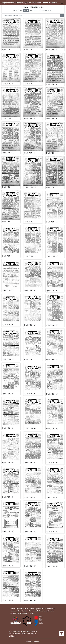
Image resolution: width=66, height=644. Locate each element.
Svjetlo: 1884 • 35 (30, 428)
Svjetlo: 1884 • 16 (8, 222)
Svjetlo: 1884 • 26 (30, 325)
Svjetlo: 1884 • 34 (8, 428)
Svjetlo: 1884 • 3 (51, 50)
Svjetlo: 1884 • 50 (30, 601)
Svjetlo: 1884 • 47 (30, 566)
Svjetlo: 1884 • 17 (30, 222)
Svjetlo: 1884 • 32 (30, 394)
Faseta (15, 10)
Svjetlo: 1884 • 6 (51, 84)
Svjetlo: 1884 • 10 (8, 153)
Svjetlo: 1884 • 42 (52, 497)
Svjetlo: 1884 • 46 (8, 566)
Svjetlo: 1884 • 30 (52, 360)
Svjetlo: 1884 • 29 (30, 359)
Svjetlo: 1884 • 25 (8, 325)
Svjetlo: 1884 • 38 (30, 463)
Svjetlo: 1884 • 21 (52, 256)
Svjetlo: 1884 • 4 (7, 84)
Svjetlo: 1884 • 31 (8, 394)
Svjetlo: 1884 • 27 (52, 325)
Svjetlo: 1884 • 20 (30, 256)
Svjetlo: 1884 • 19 (8, 256)
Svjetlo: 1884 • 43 (8, 531)
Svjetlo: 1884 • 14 (30, 187)
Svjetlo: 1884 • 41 (30, 497)
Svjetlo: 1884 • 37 (8, 463)
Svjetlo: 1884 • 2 (29, 49)
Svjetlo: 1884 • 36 (52, 428)
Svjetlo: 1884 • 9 (51, 119)
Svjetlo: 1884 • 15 (52, 187)
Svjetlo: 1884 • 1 (7, 49)
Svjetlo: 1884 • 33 (52, 394)
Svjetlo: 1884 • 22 (8, 290)
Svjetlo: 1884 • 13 (8, 187)
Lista (21, 10)
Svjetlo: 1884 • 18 (52, 222)
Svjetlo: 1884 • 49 (8, 600)
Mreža (26, 10)
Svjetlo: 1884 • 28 (8, 359)
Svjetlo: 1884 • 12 (52, 153)
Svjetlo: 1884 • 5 (29, 84)
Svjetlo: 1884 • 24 (52, 291)
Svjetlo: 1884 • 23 (30, 291)
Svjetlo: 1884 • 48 (52, 566)
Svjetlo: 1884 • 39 (52, 463)
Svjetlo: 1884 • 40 (8, 497)
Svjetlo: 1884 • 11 (30, 153)
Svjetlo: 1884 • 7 (7, 118)
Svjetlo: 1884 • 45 (52, 532)
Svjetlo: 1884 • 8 (29, 119)
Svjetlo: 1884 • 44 (30, 532)
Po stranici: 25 (34, 10)
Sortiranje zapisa (47, 10)
